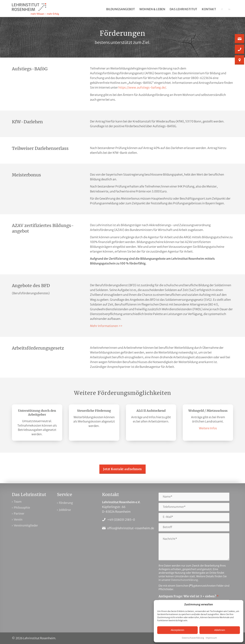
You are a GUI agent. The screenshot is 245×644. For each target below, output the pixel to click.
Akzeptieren (177, 630)
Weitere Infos (208, 428)
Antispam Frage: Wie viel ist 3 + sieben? (189, 596)
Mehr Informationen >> (106, 326)
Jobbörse (65, 510)
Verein (18, 520)
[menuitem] (121, 9)
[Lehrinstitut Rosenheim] (35, 9)
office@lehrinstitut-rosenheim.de (131, 528)
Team (18, 502)
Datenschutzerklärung (193, 638)
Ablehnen (220, 630)
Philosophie (22, 508)
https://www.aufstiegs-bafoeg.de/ (142, 88)
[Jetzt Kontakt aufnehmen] (122, 469)
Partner (19, 514)
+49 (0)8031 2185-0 (121, 520)
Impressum (211, 638)
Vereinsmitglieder (26, 525)
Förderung (66, 503)
